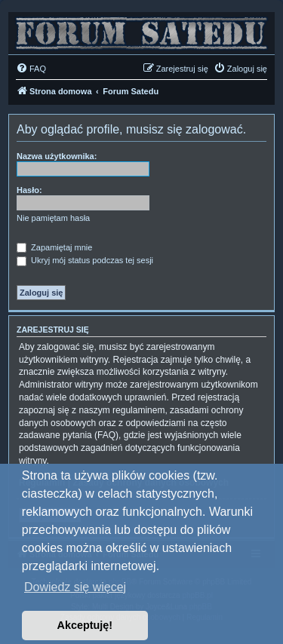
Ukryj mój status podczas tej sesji (85, 260)
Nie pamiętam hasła (53, 218)
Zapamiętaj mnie (54, 247)
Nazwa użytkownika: (57, 156)
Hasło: (29, 190)
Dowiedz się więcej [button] (75, 587)
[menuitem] (31, 69)
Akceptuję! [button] (85, 625)
